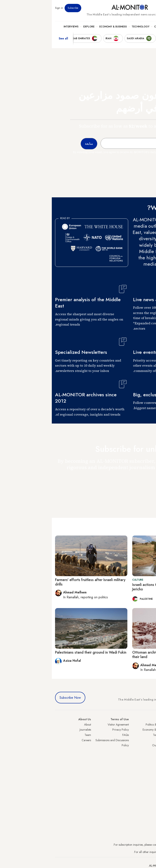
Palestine (148, 751)
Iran (151, 735)
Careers (35, 740)
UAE (150, 740)
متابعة (145, 485)
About (36, 725)
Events (123, 8)
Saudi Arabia (145, 730)
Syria (150, 771)
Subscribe (21, 8)
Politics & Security (131, 27)
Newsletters (136, 8)
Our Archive (108, 745)
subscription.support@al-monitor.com (131, 845)
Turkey (149, 725)
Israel (150, 745)
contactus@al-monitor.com (137, 852)
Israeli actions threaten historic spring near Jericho (114, 587)
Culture (108, 27)
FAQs (74, 735)
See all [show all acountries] (12, 38)
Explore (37, 27)
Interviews (19, 27)
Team (36, 735)
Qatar (149, 761)
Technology (89, 27)
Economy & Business (61, 27)
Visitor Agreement (66, 725)
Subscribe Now (18, 698)
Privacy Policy (69, 730)
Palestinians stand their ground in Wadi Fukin (39, 652)
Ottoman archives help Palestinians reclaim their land (115, 655)
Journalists (34, 730)
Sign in (7, 8)
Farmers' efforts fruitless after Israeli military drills (38, 582)
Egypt (150, 756)
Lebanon (148, 766)
